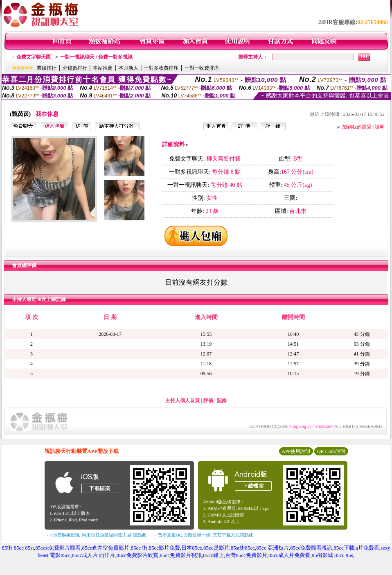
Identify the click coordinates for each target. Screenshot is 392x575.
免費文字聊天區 (34, 57)
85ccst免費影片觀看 (58, 548)
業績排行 (47, 68)
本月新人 (128, 68)
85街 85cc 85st (18, 548)
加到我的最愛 (357, 127)
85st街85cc (243, 548)
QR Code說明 (331, 451)
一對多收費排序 (161, 68)
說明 (380, 127)
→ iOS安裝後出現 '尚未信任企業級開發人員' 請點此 (96, 535)
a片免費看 (367, 548)
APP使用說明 (296, 451)
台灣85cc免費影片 (246, 555)
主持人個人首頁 (182, 401)
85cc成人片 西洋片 (94, 555)
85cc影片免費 (164, 548)
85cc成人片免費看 (289, 555)
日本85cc (192, 548)
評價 (208, 401)
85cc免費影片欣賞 (138, 555)
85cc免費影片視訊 (181, 555)
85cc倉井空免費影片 (106, 548)
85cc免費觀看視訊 (311, 548)
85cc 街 (139, 548)
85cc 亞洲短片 (273, 548)
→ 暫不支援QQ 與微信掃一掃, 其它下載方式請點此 (203, 535)
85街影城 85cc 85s (332, 555)
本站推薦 (103, 68)
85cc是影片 (216, 548)
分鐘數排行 (75, 68)
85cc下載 (344, 548)
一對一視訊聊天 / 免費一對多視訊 (96, 57)
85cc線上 (213, 555)
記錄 (222, 401)
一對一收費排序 (202, 68)
